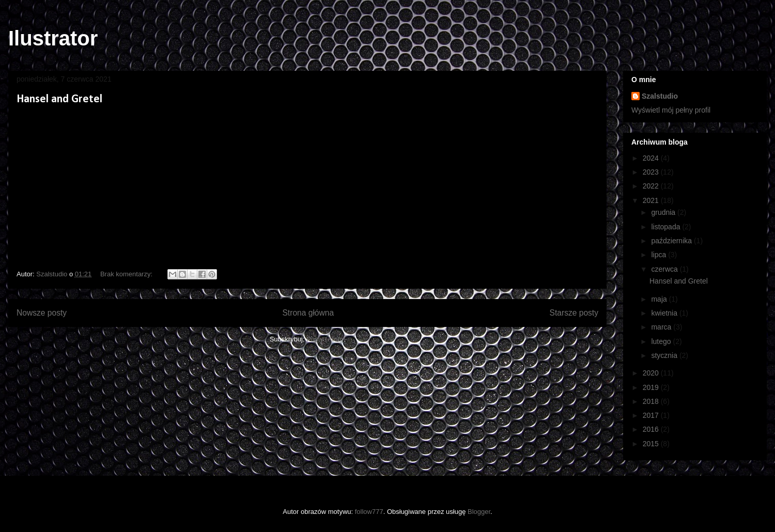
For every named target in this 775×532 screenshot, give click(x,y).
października (672, 241)
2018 (652, 401)
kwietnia (665, 313)
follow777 (369, 512)
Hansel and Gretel (59, 99)
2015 (652, 444)
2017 (652, 415)
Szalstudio (660, 96)
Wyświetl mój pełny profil (671, 110)
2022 (652, 186)
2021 (652, 200)
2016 (652, 429)
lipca (660, 255)
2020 (652, 373)
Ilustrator (53, 38)
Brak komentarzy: (127, 274)
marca (662, 327)
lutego (662, 341)
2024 (652, 158)
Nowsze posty (42, 313)
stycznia (665, 355)
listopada (667, 227)
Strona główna (308, 313)
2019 (652, 387)
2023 (652, 172)
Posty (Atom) (326, 339)
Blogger (479, 512)
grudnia (664, 212)
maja (660, 299)
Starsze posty (574, 313)
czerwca (665, 269)
